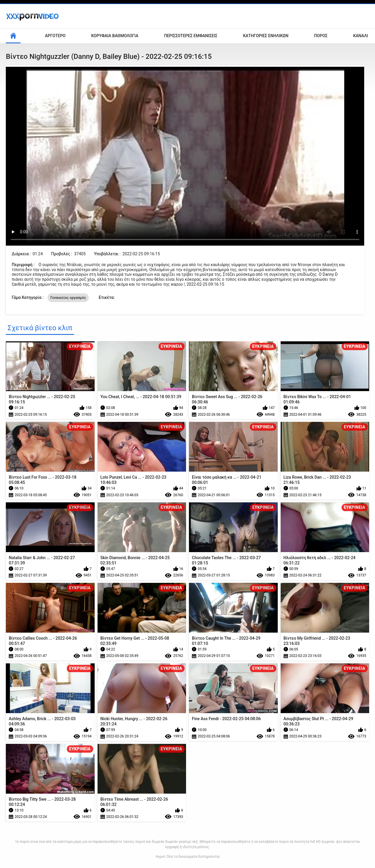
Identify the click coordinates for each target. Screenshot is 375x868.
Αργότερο (55, 36)
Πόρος (321, 36)
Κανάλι (360, 36)
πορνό (160, 857)
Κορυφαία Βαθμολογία (115, 36)
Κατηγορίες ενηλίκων (266, 36)
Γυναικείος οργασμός (68, 298)
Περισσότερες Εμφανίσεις (191, 36)
